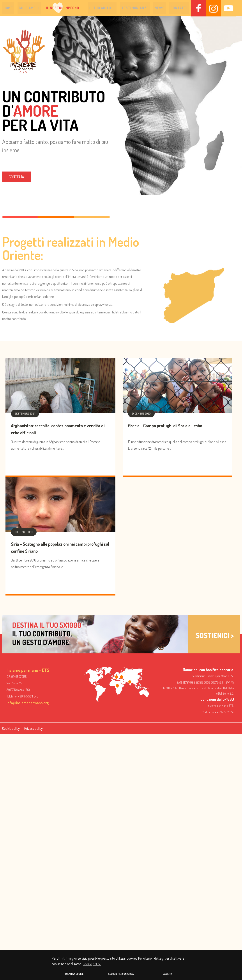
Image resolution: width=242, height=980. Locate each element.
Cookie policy (11, 729)
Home (8, 8)
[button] (29, 8)
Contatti (179, 8)
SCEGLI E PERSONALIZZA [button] (121, 974)
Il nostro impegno (65, 8)
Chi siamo (29, 8)
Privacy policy (34, 729)
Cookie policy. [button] (92, 964)
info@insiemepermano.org (28, 703)
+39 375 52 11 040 (28, 697)
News (160, 8)
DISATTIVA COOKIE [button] (74, 974)
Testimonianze (135, 8)
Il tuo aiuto (102, 8)
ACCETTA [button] (168, 974)
